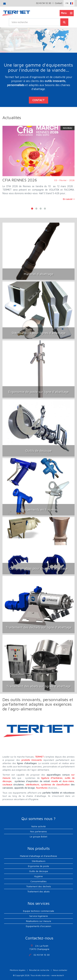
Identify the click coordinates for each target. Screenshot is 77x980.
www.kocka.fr (58, 975)
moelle (55, 781)
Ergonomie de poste (38, 866)
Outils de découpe (39, 871)
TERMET (39, 757)
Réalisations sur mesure (39, 921)
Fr (67, 3)
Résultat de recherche (39, 970)
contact (38, 100)
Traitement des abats (38, 891)
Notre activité (39, 826)
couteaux (7, 784)
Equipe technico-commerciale (39, 911)
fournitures (42, 788)
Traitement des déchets (39, 886)
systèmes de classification (55, 784)
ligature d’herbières (52, 778)
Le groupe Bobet (38, 836)
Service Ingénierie (39, 916)
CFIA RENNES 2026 (20, 180)
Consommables (38, 881)
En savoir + (69, 199)
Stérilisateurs (39, 861)
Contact (59, 3)
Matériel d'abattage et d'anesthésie (38, 856)
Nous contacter (60, 970)
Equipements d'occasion (38, 926)
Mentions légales (18, 970)
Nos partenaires (38, 831)
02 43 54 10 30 (44, 3)
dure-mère (68, 781)
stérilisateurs (32, 784)
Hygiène (38, 876)
